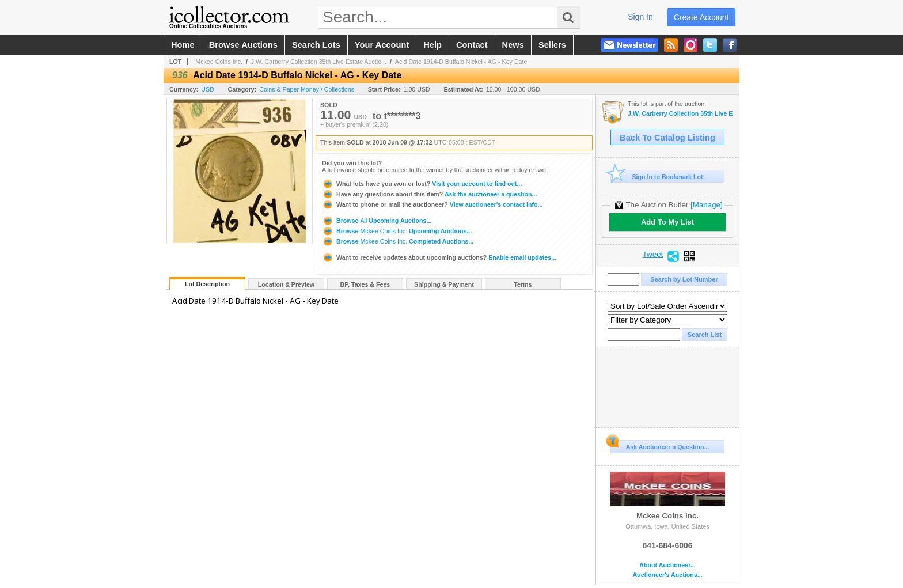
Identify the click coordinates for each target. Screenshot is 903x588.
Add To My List (667, 222)
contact (472, 45)
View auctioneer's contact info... (432, 204)
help (432, 45)
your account (382, 45)
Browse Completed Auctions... (398, 241)
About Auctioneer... (667, 565)
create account (701, 17)
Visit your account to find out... (422, 184)
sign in (640, 17)
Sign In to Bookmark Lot (657, 177)
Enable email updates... (439, 257)
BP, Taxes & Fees (365, 284)
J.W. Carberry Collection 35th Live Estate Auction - (680, 114)
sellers (552, 45)
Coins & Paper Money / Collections (307, 89)
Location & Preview (286, 284)
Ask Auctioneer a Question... (660, 445)
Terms (523, 284)
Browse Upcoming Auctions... (377, 221)
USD (208, 89)
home (183, 45)
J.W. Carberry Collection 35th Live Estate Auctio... (319, 62)
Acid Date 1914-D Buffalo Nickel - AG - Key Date (461, 62)
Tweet (653, 255)
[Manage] (706, 205)
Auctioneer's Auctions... (667, 575)
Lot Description (207, 284)
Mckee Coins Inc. (219, 62)
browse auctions (243, 45)
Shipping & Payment (444, 284)
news (513, 45)
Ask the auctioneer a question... (429, 194)
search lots (316, 45)
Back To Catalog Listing (667, 138)
